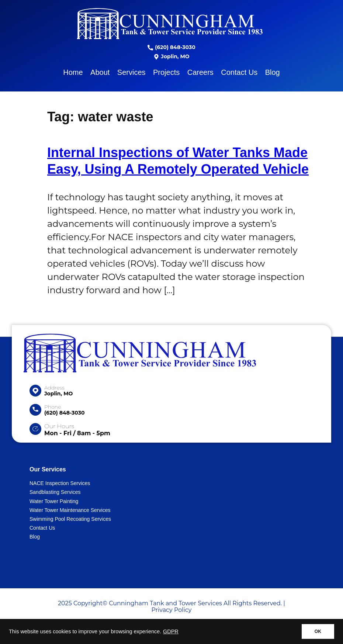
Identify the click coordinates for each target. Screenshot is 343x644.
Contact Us (239, 72)
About (100, 72)
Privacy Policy (172, 610)
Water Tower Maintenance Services (70, 510)
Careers (200, 72)
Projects (166, 72)
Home (73, 72)
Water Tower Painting (54, 501)
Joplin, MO (171, 56)
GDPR (171, 631)
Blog (273, 72)
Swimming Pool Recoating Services (70, 519)
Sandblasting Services (55, 492)
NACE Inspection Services (60, 483)
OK (318, 631)
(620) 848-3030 (171, 47)
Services (131, 72)
